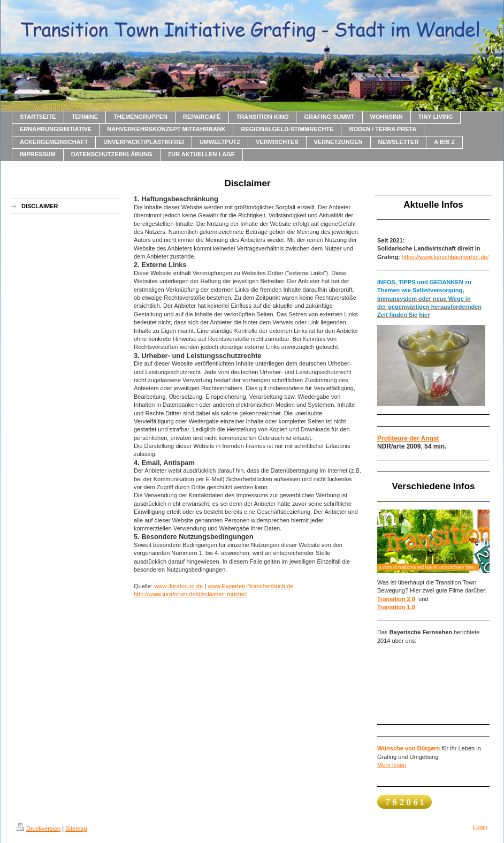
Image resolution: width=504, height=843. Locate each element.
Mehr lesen (392, 765)
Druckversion (39, 829)
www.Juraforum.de (178, 586)
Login (480, 827)
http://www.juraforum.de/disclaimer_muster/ (190, 594)
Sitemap (76, 829)
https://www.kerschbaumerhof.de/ (445, 257)
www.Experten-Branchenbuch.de (250, 586)
